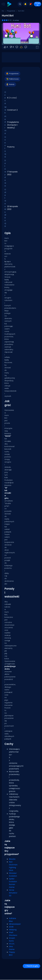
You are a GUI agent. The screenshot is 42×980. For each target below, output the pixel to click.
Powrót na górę (31, 966)
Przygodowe (11, 11)
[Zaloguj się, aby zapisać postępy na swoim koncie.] (21, 47)
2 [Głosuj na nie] (12, 47)
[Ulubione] (17, 47)
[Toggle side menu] (3, 4)
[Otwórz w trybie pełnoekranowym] (37, 47)
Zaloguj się (37, 4)
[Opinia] (26, 47)
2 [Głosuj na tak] (6, 47)
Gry (3, 11)
